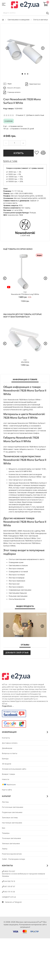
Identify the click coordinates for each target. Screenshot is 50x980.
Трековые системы (10, 818)
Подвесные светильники (12, 812)
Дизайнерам (7, 748)
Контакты (6, 738)
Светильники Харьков (18, 593)
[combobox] (25, 13)
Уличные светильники (11, 844)
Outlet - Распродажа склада (13, 859)
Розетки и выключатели (12, 854)
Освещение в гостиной (18, 572)
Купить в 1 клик (10, 161)
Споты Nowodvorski (17, 599)
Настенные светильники (12, 823)
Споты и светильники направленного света (26, 559)
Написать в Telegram (12, 902)
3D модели (7, 764)
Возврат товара (8, 774)
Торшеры (6, 833)
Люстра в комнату (16, 587)
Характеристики (33, 84)
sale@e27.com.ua (9, 897)
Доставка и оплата (10, 743)
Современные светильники (20, 590)
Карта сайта (7, 790)
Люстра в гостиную (17, 575)
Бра (4, 828)
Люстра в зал (14, 584)
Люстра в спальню (16, 569)
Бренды (5, 759)
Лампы (5, 849)
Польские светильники (18, 596)
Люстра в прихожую (17, 581)
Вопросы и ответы (10, 753)
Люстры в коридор (17, 578)
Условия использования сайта (14, 769)
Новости (6, 779)
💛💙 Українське (9, 785)
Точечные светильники (11, 838)
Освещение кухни (16, 562)
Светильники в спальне (18, 565)
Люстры (5, 802)
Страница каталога (12, 92)
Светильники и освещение (19, 20)
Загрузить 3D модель (12, 88)
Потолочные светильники (13, 807)
